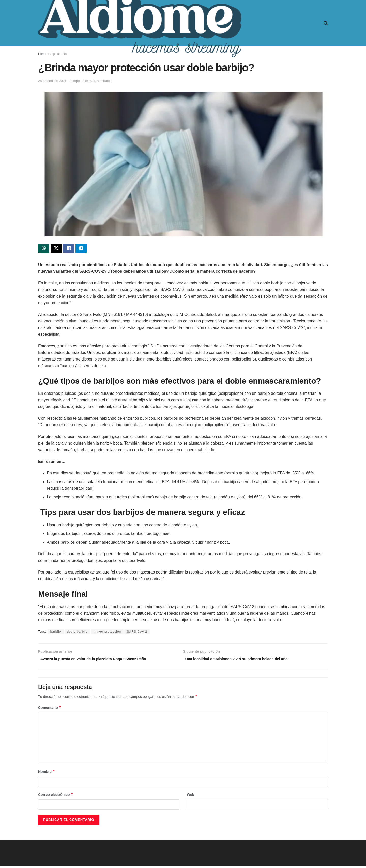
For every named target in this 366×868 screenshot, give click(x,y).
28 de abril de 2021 (52, 81)
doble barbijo (78, 633)
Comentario (50, 710)
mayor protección (107, 633)
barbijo (56, 633)
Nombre (47, 774)
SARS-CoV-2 (137, 633)
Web (190, 797)
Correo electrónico (56, 797)
